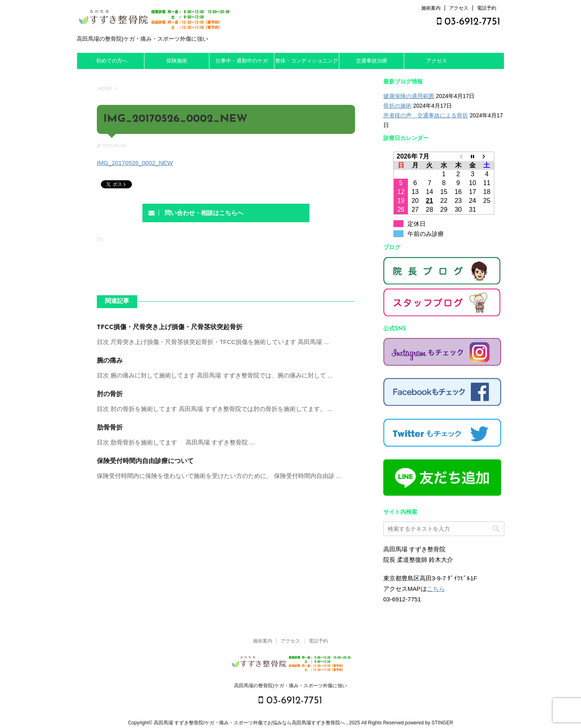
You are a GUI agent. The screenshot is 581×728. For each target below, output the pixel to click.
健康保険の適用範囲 (409, 96)
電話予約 (487, 8)
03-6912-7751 (469, 22)
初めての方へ (112, 61)
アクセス (459, 8)
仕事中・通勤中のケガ (242, 61)
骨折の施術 (397, 106)
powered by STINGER (429, 723)
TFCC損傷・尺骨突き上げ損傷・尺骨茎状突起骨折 (170, 327)
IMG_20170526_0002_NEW (135, 163)
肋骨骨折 (110, 428)
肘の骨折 (110, 394)
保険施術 (177, 61)
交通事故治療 (372, 61)
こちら (436, 589)
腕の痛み (110, 361)
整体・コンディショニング (307, 61)
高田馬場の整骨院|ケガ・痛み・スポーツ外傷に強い (290, 686)
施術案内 (431, 8)
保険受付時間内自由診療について (145, 461)
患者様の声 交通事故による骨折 (426, 115)
